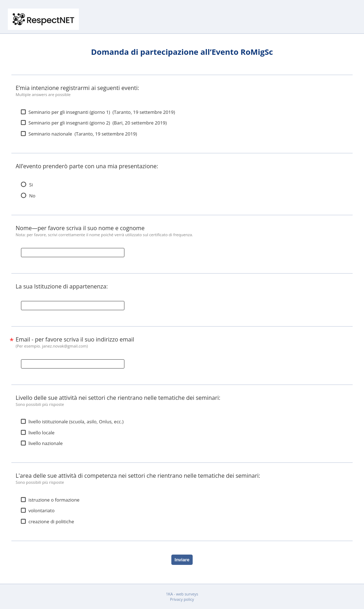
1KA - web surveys (182, 594)
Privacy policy (182, 599)
